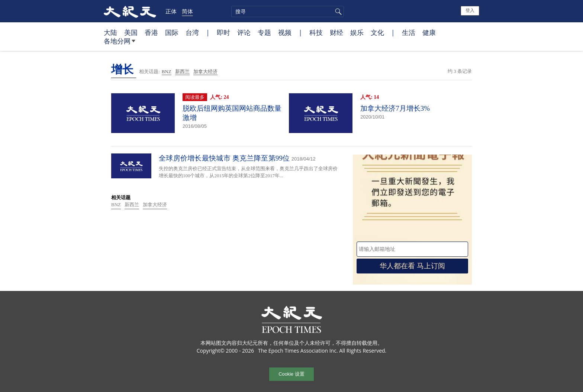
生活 (409, 32)
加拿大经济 (205, 72)
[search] (288, 12)
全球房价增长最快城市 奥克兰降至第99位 (224, 158)
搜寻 (337, 12)
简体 (187, 11)
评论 (244, 32)
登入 (470, 10)
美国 (131, 32)
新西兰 (182, 72)
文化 (377, 32)
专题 (264, 32)
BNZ (167, 72)
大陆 (110, 32)
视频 (285, 32)
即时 (223, 32)
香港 (151, 32)
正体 (171, 11)
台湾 (192, 32)
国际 (172, 32)
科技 (316, 32)
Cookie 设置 (291, 374)
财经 (336, 32)
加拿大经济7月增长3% (395, 108)
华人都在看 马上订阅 (412, 266)
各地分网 (120, 44)
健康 (429, 32)
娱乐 (357, 32)
